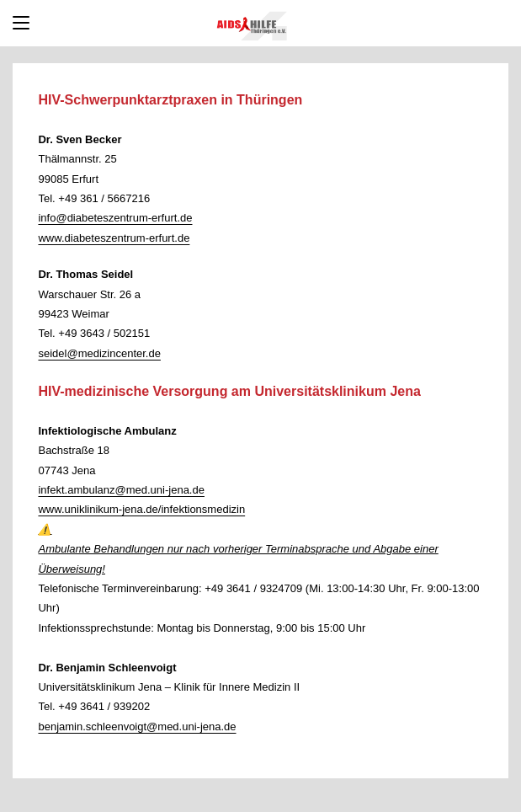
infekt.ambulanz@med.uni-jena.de (121, 490)
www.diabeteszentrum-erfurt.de (114, 238)
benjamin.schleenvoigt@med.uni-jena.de (137, 727)
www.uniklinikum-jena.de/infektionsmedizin (141, 509)
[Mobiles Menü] (21, 23)
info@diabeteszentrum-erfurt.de (115, 218)
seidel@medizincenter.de (99, 353)
